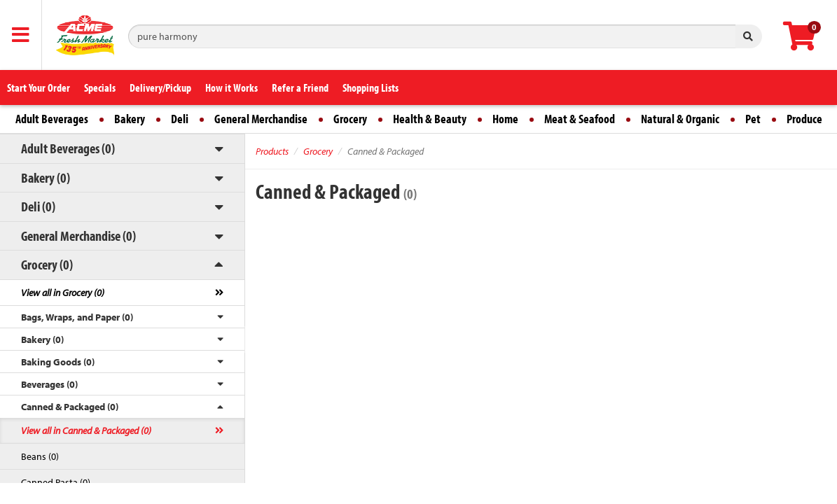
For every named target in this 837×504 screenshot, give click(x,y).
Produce (804, 119)
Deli (180, 119)
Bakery (130, 119)
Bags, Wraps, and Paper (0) (77, 317)
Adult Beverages (52, 119)
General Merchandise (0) (78, 236)
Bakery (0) (46, 177)
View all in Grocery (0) (63, 293)
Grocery (350, 119)
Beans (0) (40, 456)
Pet (753, 119)
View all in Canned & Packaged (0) (86, 430)
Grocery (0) (47, 264)
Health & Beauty (430, 119)
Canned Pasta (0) (56, 482)
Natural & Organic (680, 119)
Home (505, 119)
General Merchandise (261, 119)
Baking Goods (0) (58, 362)
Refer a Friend (300, 87)
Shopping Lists (371, 87)
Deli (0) (38, 206)
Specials (100, 87)
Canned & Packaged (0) (70, 407)
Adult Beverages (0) (68, 148)
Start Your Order (39, 87)
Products (272, 151)
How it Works (231, 87)
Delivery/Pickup (160, 87)
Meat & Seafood (580, 119)
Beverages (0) (49, 384)
